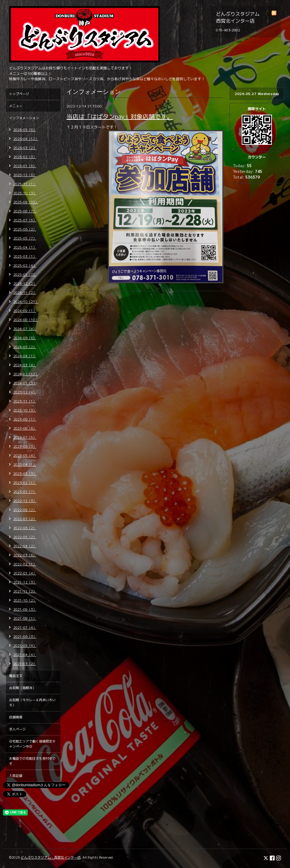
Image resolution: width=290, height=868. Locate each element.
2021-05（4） (25, 646)
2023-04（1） (25, 465)
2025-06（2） (25, 229)
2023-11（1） (25, 401)
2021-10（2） (25, 600)
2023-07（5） (25, 437)
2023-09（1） (25, 419)
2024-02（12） (26, 374)
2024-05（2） (25, 347)
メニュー (16, 106)
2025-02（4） (25, 265)
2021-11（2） (25, 591)
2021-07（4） (25, 628)
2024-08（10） (26, 320)
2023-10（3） (25, 410)
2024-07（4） (25, 329)
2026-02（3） (25, 157)
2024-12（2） (25, 284)
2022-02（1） (25, 564)
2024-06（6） (25, 338)
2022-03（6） (25, 555)
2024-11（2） (25, 293)
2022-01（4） (25, 573)
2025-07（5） (25, 220)
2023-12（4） (25, 392)
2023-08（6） (25, 428)
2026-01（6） (25, 166)
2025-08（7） (25, 211)
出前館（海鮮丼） (22, 688)
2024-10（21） (26, 302)
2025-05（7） (25, 238)
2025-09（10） (26, 202)
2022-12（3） (25, 501)
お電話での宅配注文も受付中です (32, 761)
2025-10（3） (25, 193)
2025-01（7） (25, 275)
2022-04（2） (25, 546)
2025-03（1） (25, 256)
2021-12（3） (25, 582)
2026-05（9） (25, 130)
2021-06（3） (25, 637)
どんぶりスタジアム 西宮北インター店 (51, 857)
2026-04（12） (26, 139)
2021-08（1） (25, 618)
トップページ (19, 94)
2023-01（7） (25, 492)
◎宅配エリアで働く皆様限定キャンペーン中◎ (32, 744)
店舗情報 (16, 717)
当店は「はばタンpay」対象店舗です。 (120, 116)
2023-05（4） (25, 456)
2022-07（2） (25, 519)
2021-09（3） (25, 609)
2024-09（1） (25, 311)
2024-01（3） (25, 383)
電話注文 (16, 676)
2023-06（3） (25, 447)
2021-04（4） (25, 655)
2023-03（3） (25, 474)
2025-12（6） (25, 175)
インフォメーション (24, 118)
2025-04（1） (25, 247)
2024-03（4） (25, 365)
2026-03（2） (25, 148)
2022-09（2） (25, 510)
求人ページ (17, 729)
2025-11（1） (25, 184)
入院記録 (16, 776)
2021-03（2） (25, 664)
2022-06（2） (25, 528)
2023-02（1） (25, 483)
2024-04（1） (25, 356)
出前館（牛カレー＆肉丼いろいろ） (32, 703)
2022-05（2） (25, 537)
